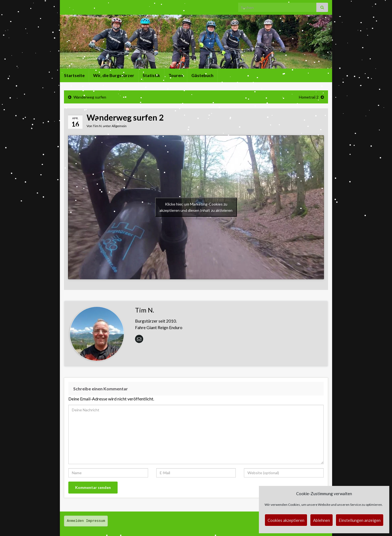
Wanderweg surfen (90, 97)
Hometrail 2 (309, 97)
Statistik (151, 75)
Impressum (96, 521)
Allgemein (119, 126)
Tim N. (98, 126)
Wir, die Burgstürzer (114, 75)
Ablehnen (321, 520)
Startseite (74, 75)
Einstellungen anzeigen (360, 520)
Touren (176, 75)
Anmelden (75, 521)
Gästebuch (202, 75)
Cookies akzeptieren (286, 520)
